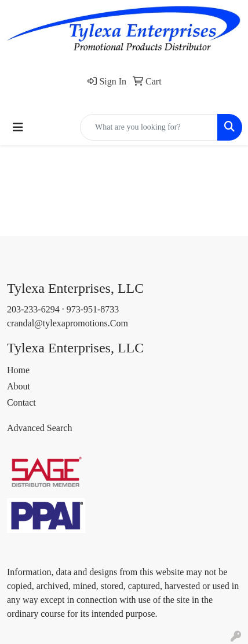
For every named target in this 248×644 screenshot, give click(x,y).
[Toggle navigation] (18, 127)
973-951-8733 (93, 309)
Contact (21, 402)
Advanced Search (39, 428)
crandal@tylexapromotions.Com (68, 323)
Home (18, 370)
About (19, 386)
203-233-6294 (33, 309)
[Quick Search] (149, 127)
